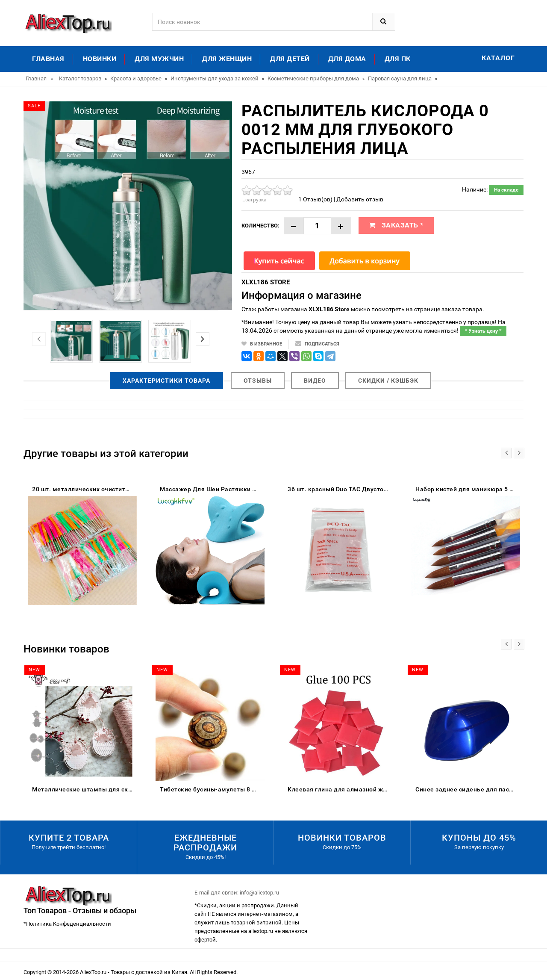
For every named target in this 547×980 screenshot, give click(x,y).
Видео (315, 381)
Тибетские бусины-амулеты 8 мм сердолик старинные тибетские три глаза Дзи (212, 789)
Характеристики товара (166, 381)
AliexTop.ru (94, 972)
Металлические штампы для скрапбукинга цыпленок (84, 789)
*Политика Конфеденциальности (67, 924)
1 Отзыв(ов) (315, 199)
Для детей (290, 59)
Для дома (347, 59)
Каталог (498, 58)
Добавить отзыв (360, 199)
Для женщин (227, 59)
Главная (48, 59)
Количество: (260, 226)
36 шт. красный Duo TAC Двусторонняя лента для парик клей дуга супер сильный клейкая (340, 489)
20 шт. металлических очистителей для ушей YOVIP (84, 489)
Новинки (100, 59)
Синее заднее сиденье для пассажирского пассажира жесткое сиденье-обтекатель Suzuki (468, 789)
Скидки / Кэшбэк (388, 381)
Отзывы (258, 381)
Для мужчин (159, 59)
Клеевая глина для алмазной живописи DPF (340, 789)
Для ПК (398, 59)
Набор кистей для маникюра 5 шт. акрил (468, 489)
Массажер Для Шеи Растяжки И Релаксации (212, 489)
